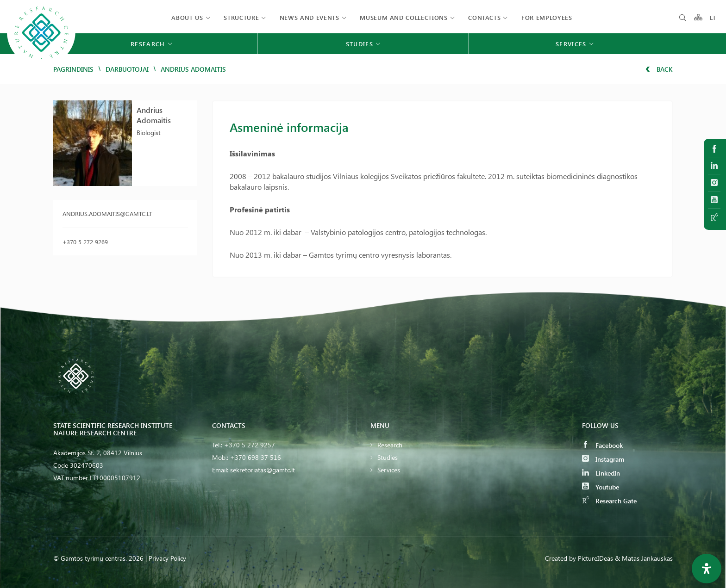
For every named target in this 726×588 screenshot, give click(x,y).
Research (390, 445)
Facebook (602, 445)
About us (187, 17)
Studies (388, 457)
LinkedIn (601, 473)
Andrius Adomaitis (154, 115)
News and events (310, 17)
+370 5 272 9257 (250, 445)
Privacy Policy (167, 558)
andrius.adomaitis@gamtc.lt (107, 214)
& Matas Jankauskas (644, 558)
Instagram (603, 459)
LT (713, 17)
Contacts (484, 17)
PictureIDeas (595, 558)
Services (389, 470)
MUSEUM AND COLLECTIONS (404, 17)
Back (659, 69)
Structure (241, 17)
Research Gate (609, 501)
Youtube (601, 487)
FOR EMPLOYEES (547, 17)
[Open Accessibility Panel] (707, 569)
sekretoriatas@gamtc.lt (263, 470)
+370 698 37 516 (256, 457)
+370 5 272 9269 (85, 242)
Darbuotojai (127, 69)
